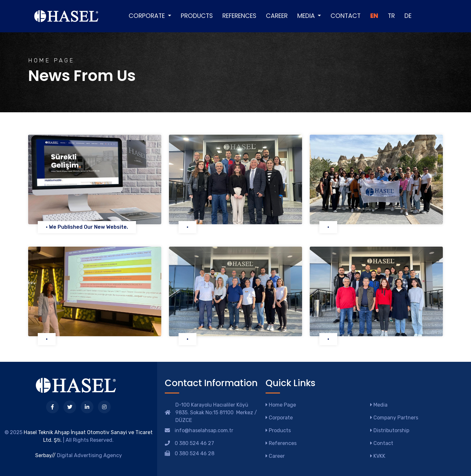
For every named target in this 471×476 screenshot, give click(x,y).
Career (277, 16)
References (239, 16)
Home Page (281, 405)
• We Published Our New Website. (87, 227)
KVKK (378, 456)
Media (379, 405)
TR (391, 16)
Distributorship (390, 430)
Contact (346, 16)
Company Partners (394, 418)
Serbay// (45, 455)
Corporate (279, 418)
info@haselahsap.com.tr (204, 430)
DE (408, 16)
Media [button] (307, 16)
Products (197, 16)
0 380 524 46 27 (194, 443)
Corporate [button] (148, 16)
